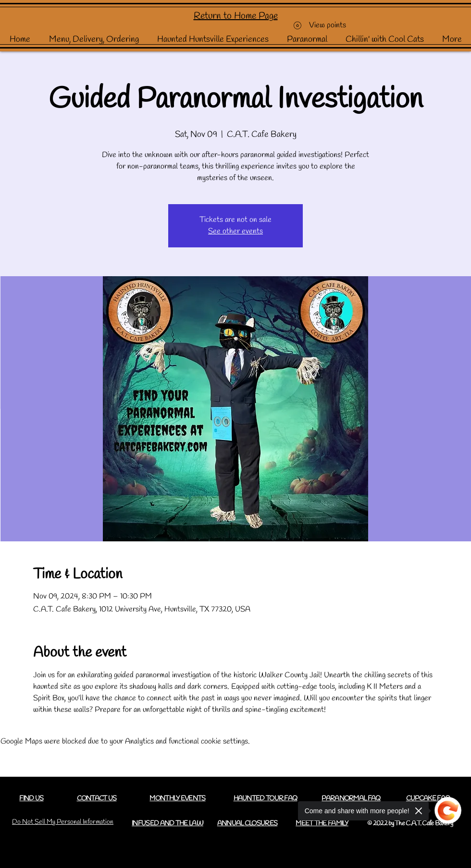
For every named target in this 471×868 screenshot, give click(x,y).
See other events (235, 231)
